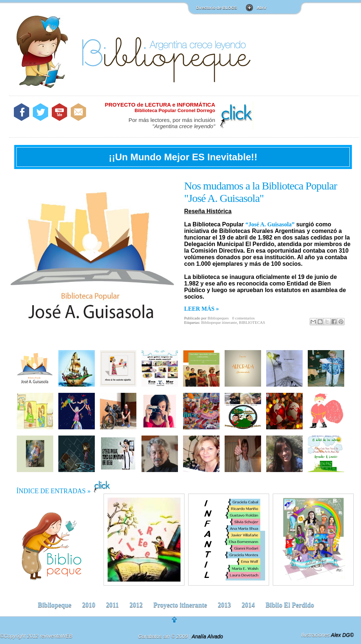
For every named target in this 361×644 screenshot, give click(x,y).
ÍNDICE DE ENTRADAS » (63, 487)
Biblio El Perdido (290, 605)
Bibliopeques (218, 318)
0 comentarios (244, 318)
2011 (112, 605)
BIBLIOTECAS (252, 322)
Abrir (262, 8)
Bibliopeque (55, 605)
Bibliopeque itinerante (219, 322)
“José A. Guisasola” (270, 224)
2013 (224, 605)
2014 (248, 605)
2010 (89, 605)
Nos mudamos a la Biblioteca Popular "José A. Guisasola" (261, 192)
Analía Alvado (207, 636)
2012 (136, 605)
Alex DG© (342, 635)
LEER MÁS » (201, 309)
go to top (180, 622)
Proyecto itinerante (180, 605)
